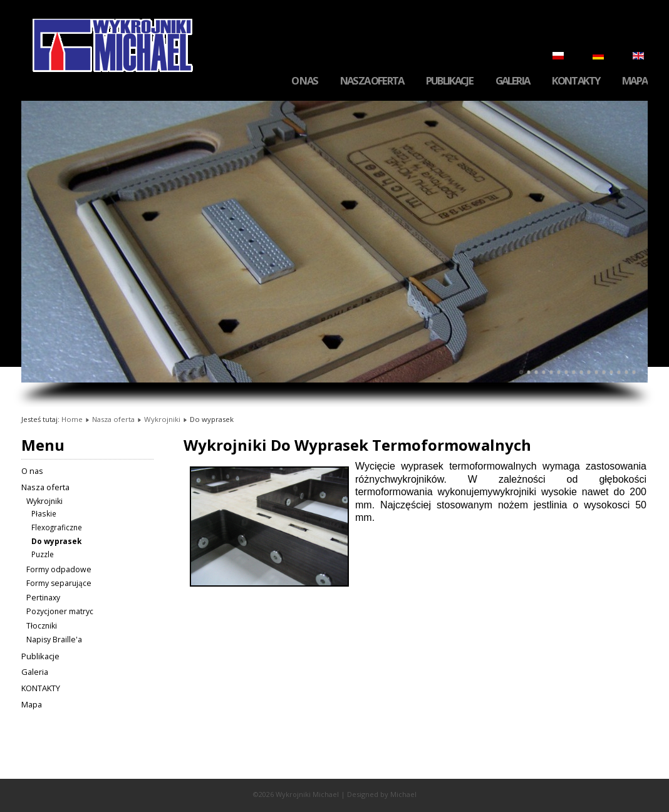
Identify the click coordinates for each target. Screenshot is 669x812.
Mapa (635, 81)
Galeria (512, 81)
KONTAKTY (576, 81)
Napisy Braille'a (54, 640)
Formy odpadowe (59, 569)
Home (72, 419)
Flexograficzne (57, 527)
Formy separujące (59, 583)
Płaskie (44, 513)
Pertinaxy (43, 598)
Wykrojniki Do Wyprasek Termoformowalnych (357, 445)
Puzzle (43, 554)
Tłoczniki (42, 626)
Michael (403, 794)
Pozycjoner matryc (60, 611)
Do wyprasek (56, 541)
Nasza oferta (372, 81)
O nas (304, 81)
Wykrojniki (162, 419)
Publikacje (449, 81)
